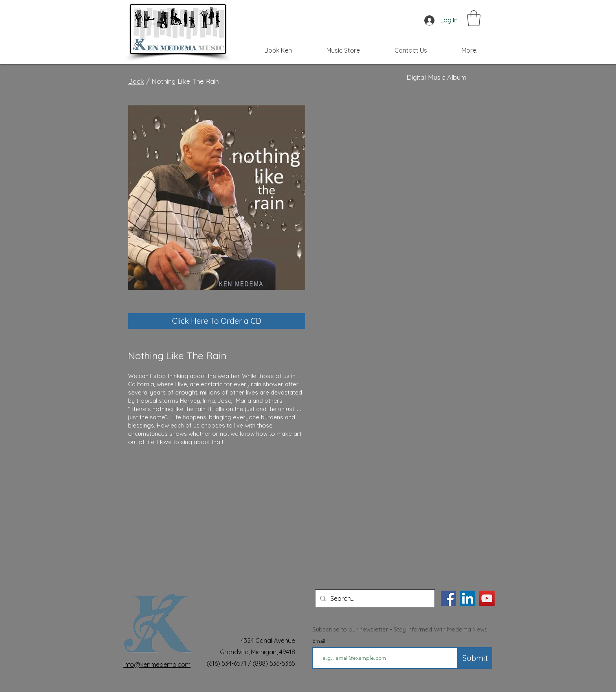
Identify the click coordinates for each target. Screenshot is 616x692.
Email (320, 641)
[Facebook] (448, 598)
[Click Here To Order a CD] (217, 321)
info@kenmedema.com (157, 664)
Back (136, 81)
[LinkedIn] (468, 598)
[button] (474, 18)
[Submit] (475, 658)
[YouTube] (487, 598)
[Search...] (374, 598)
